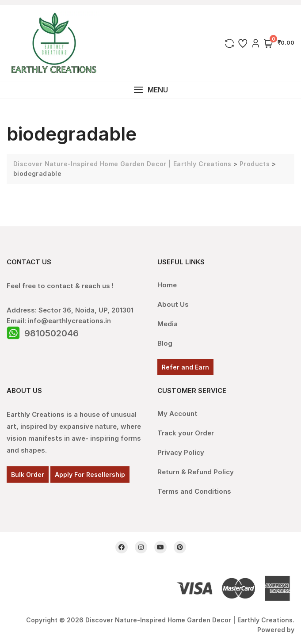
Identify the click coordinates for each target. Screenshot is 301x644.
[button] (150, 90)
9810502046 (51, 333)
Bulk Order (28, 474)
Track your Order (186, 433)
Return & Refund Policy (196, 472)
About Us (173, 304)
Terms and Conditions (194, 491)
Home (167, 285)
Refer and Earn (185, 367)
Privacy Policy (181, 452)
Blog (165, 343)
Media (168, 324)
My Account (177, 413)
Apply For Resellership (90, 474)
